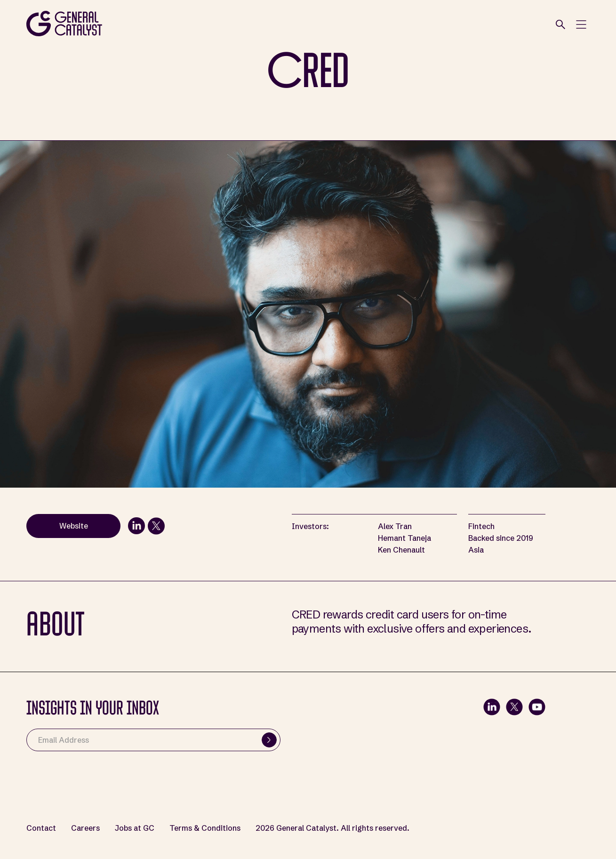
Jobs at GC (135, 828)
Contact (41, 828)
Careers (85, 828)
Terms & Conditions (205, 828)
